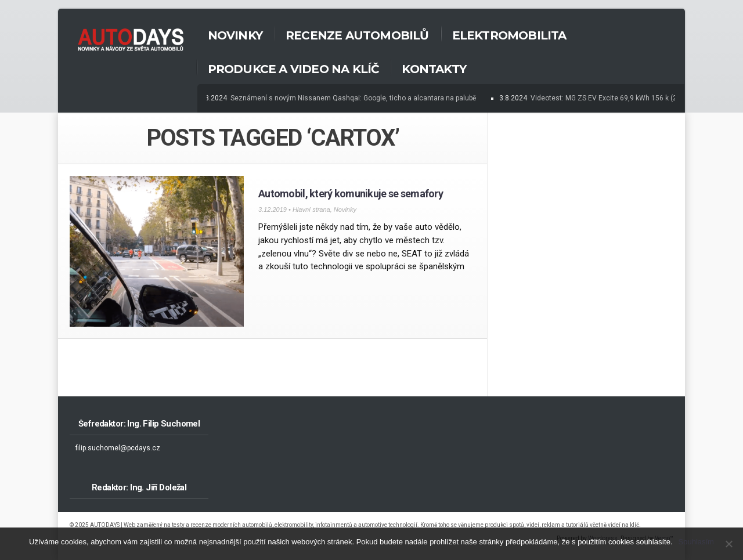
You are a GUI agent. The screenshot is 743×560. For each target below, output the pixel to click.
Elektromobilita (509, 35)
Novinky (235, 35)
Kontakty (434, 69)
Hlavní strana (311, 209)
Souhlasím (696, 542)
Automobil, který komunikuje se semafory (351, 194)
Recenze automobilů (357, 35)
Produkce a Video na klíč (293, 69)
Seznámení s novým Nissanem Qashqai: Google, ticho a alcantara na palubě (354, 98)
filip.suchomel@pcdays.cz (118, 448)
